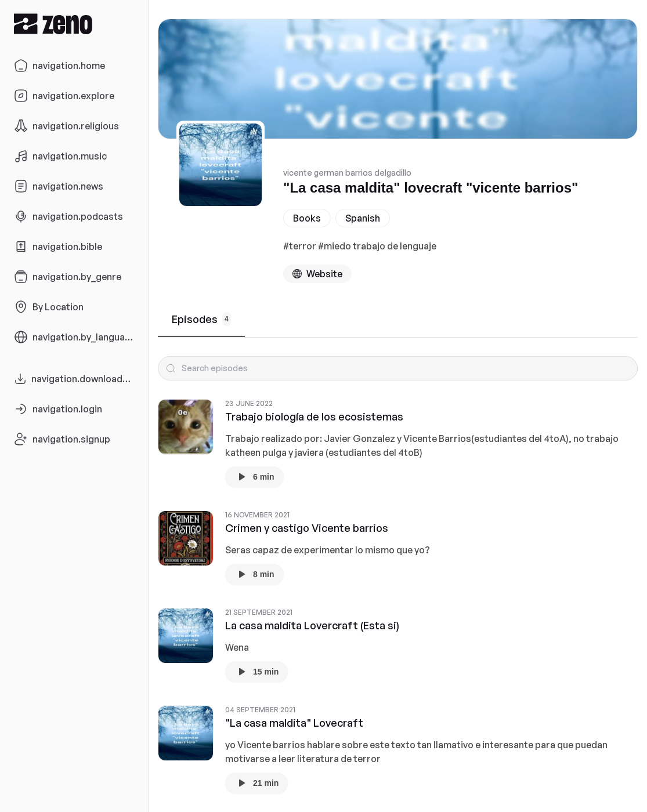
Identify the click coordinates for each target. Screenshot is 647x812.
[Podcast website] (317, 274)
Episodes (201, 319)
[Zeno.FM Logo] (74, 23)
